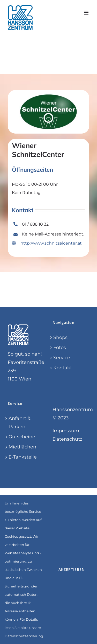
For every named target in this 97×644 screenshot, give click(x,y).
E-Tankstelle (23, 457)
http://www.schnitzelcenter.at (47, 243)
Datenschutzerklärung (24, 636)
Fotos (60, 348)
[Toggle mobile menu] (87, 13)
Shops (60, 337)
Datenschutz (67, 439)
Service (62, 358)
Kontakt (63, 368)
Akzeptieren (72, 569)
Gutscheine (22, 437)
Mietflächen (22, 447)
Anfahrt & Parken (20, 423)
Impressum (66, 431)
